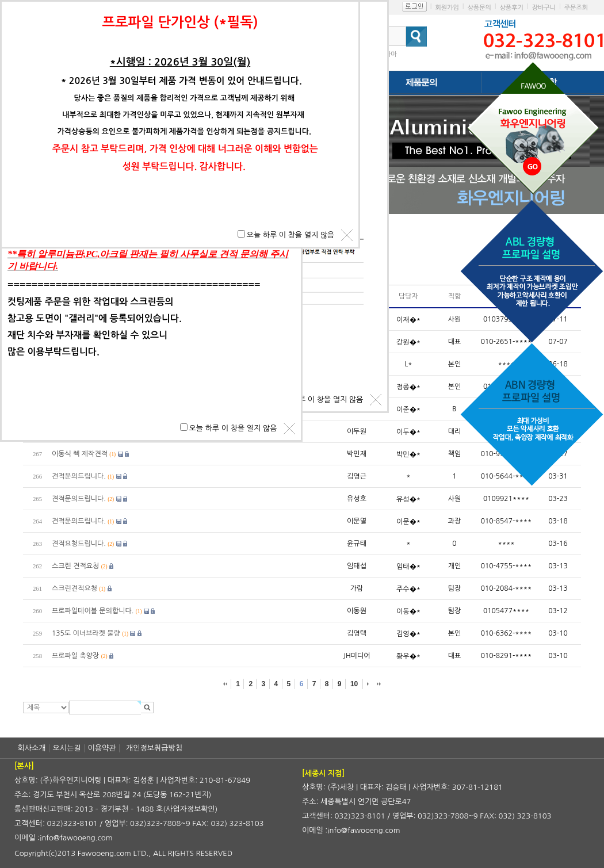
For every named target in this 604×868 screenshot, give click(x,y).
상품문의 (479, 8)
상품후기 (512, 8)
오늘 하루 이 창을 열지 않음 (320, 399)
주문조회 (576, 8)
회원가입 (447, 8)
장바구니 (544, 8)
